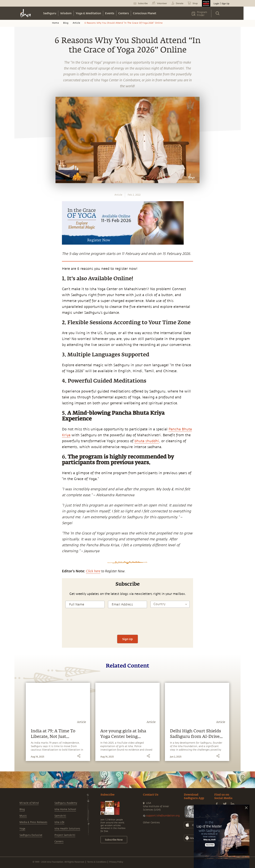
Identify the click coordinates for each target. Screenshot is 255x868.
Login (216, 3)
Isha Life (59, 822)
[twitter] (21, 301)
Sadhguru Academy (66, 803)
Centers (124, 13)
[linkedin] (21, 309)
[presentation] (128, 624)
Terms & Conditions (97, 862)
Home (55, 23)
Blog (66, 23)
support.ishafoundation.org (163, 816)
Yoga (22, 829)
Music (23, 816)
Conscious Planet (145, 13)
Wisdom (66, 13)
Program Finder (202, 14)
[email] (21, 317)
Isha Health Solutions (67, 829)
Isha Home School (65, 809)
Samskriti (60, 816)
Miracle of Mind (29, 803)
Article (76, 23)
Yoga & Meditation (88, 13)
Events (110, 13)
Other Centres (151, 823)
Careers (59, 842)
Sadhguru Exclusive (31, 835)
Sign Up (225, 3)
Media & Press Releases (33, 822)
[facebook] (21, 293)
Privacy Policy (116, 862)
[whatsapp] (22, 285)
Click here (93, 571)
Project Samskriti (65, 835)
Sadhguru (50, 13)
